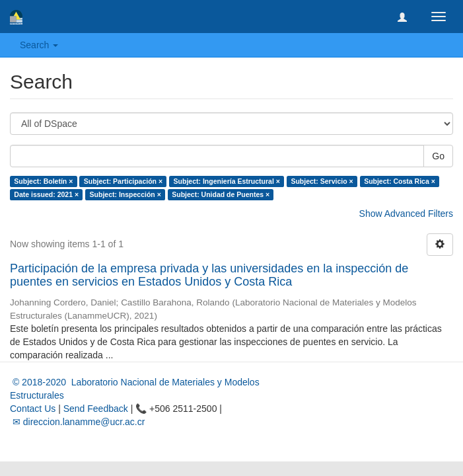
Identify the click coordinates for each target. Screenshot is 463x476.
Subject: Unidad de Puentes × (221, 194)
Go (438, 156)
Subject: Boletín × (43, 181)
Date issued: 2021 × (46, 194)
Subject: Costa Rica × (400, 181)
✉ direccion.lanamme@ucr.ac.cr (77, 422)
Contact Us (33, 409)
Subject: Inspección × (125, 194)
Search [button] (39, 45)
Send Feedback (96, 409)
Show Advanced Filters (406, 214)
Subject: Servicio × (322, 181)
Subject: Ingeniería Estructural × (227, 181)
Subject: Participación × (123, 181)
